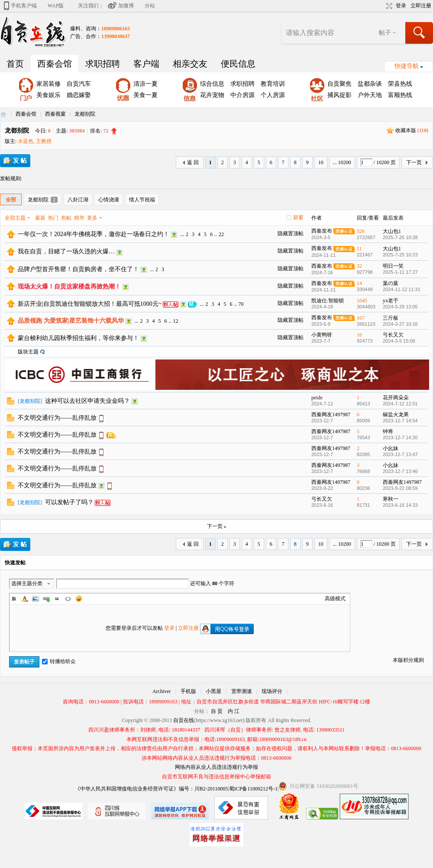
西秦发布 (322, 231)
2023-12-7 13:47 (400, 454)
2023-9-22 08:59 (400, 488)
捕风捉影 (339, 95)
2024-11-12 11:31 (402, 289)
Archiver (162, 691)
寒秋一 (391, 499)
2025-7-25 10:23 (400, 255)
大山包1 (392, 231)
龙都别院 (85, 114)
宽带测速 (242, 691)
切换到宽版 (388, 6)
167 (361, 318)
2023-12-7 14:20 (400, 437)
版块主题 (28, 352)
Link (46, 599)
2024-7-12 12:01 (400, 404)
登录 (401, 6)
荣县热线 (400, 84)
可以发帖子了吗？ (69, 502)
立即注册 (421, 6)
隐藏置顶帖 (291, 233)
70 (241, 304)
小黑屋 (213, 691)
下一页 (414, 162)
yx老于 (391, 301)
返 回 (193, 162)
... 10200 (342, 162)
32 (359, 266)
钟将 (388, 431)
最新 (40, 218)
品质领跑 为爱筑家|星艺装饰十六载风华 (71, 321)
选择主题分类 (27, 583)
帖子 (385, 33)
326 (361, 231)
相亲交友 (190, 64)
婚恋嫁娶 (79, 95)
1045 (362, 301)
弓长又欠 (393, 335)
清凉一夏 (145, 84)
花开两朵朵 (396, 398)
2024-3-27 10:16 (400, 324)
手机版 (188, 691)
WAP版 (56, 6)
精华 (79, 218)
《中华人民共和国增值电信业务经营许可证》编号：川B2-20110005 (152, 789)
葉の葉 (391, 283)
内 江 (234, 711)
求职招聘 (103, 64)
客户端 (146, 64)
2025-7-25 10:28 (400, 237)
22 (221, 234)
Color (25, 599)
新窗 (298, 217)
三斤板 (391, 318)
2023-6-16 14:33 (400, 505)
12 (176, 321)
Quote (57, 599)
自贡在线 (3, 114)
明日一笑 (393, 266)
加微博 (126, 6)
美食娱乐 (48, 95)
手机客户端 (24, 6)
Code (68, 599)
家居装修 (48, 84)
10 (321, 162)
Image (36, 599)
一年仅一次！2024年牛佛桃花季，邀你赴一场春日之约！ (94, 234)
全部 (11, 200)
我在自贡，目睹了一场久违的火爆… (66, 251)
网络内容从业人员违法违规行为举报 (216, 767)
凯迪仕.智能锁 (328, 301)
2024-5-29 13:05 (400, 307)
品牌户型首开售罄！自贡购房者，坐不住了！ (78, 269)
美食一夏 (145, 95)
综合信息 (212, 84)
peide (317, 398)
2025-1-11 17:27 (400, 272)
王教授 (44, 141)
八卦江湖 (78, 200)
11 (359, 249)
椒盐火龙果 (396, 415)
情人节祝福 (142, 200)
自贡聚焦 (339, 84)
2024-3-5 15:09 (399, 341)
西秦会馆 (55, 64)
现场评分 (272, 691)
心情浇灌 (109, 200)
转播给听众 (59, 661)
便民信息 (238, 64)
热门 (53, 218)
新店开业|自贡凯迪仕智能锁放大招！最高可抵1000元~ (90, 304)
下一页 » (217, 526)
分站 (150, 6)
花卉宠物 (212, 95)
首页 (15, 64)
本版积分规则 (408, 660)
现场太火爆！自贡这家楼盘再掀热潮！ (69, 287)
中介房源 (242, 95)
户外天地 (370, 95)
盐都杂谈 (370, 84)
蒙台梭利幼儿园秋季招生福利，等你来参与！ (78, 338)
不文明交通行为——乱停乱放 (57, 418)
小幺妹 (391, 448)
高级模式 (335, 599)
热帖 (66, 218)
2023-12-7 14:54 (400, 421)
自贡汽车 (79, 84)
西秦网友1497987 (331, 415)
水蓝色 (26, 141)
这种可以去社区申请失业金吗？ (87, 401)
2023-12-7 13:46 (400, 471)
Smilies (79, 599)
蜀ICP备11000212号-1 (253, 789)
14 (359, 283)
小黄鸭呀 (322, 335)
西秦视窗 (55, 114)
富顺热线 (400, 95)
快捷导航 (407, 66)
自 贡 (217, 711)
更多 (92, 218)
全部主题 (15, 218)
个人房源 (273, 95)
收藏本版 (412, 130)
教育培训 (273, 84)
